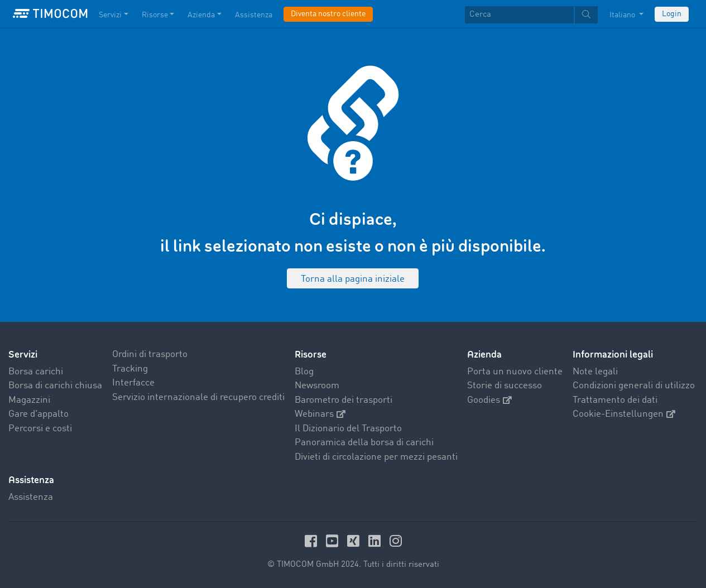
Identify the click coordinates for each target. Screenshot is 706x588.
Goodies (489, 400)
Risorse (311, 355)
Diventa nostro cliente (328, 14)
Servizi (23, 355)
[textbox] (531, 15)
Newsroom (317, 386)
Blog (304, 372)
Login (672, 14)
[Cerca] (519, 15)
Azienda (484, 355)
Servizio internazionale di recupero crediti (198, 397)
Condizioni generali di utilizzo (634, 386)
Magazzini (29, 400)
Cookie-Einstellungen (624, 414)
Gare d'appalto (39, 414)
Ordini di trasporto (150, 355)
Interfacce (133, 383)
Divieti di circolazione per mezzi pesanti (376, 457)
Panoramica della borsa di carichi (364, 443)
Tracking (130, 369)
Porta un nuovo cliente (515, 372)
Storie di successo (505, 386)
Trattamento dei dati (615, 400)
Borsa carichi (36, 372)
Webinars (320, 414)
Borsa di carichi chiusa (55, 386)
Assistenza (31, 497)
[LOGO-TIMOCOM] (50, 14)
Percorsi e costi (40, 429)
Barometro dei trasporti (344, 400)
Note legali (595, 372)
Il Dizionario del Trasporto (348, 429)
